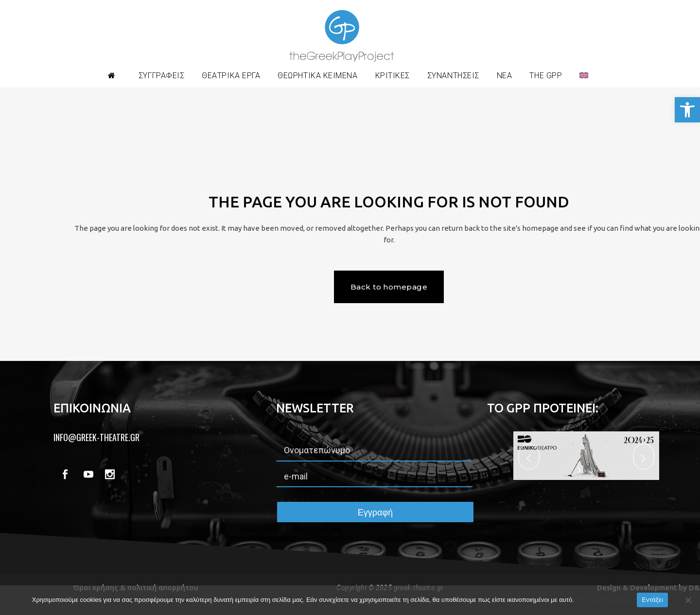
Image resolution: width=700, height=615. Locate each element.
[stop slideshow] (592, 470)
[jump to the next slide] (644, 457)
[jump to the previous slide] (529, 457)
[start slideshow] (580, 470)
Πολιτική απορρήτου (604, 600)
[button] (687, 110)
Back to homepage (389, 287)
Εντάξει (652, 600)
